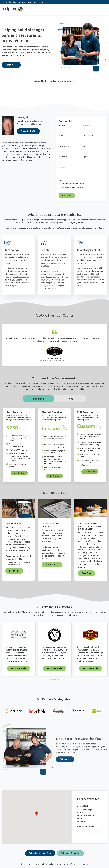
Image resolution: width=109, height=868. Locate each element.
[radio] (82, 184)
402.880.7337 (47, 2)
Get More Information (70, 853)
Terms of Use (70, 864)
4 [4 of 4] (58, 679)
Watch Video (11, 65)
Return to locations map (11, 2)
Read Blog (86, 573)
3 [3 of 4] (56, 679)
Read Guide (14, 571)
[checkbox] (82, 186)
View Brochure (52, 565)
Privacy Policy (82, 864)
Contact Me (82, 821)
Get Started (19, 473)
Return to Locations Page (40, 853)
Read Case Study (18, 668)
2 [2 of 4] (53, 679)
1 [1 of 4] (51, 679)
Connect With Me (28, 131)
